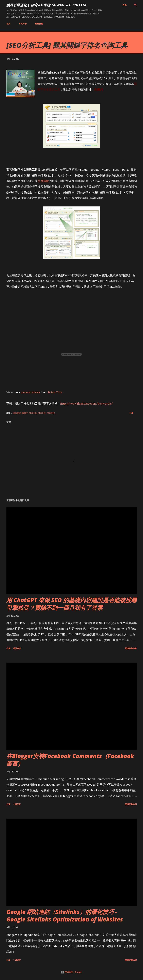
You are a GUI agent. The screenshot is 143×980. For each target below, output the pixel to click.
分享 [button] (131, 413)
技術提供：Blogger (72, 972)
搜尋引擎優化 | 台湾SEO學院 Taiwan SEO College (47, 5)
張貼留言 (17, 648)
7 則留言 (17, 804)
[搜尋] (125, 5)
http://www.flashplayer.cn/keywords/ (86, 403)
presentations (31, 392)
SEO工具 (33, 413)
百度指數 (43, 181)
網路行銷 (39, 24)
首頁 (8, 24)
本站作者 (23, 24)
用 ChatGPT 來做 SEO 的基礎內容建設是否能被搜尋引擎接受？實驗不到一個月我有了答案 (72, 604)
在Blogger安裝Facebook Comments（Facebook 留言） (70, 760)
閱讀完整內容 (131, 648)
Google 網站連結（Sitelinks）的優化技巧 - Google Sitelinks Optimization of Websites (65, 916)
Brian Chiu (55, 392)
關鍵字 (25, 413)
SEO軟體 (51, 413)
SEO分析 (42, 413)
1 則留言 (17, 960)
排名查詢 (17, 413)
